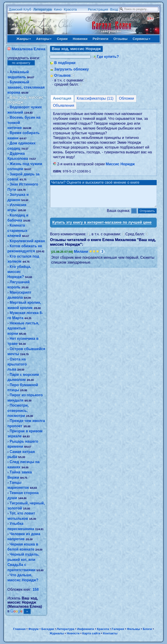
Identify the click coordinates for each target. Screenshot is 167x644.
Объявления (64, 105)
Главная (19, 629)
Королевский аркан (27, 241)
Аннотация (62, 98)
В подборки (65, 63)
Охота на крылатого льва (17, 364)
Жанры (24, 39)
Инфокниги (86, 629)
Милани (81, 256)
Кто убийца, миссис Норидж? (19, 272)
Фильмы (133, 629)
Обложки (126, 98)
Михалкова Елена (29, 49)
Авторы (44, 39)
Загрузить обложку (71, 69)
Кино (58, 9)
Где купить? (108, 57)
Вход (114, 9)
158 (36, 589)
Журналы (57, 633)
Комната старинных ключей (17, 231)
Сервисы (142, 39)
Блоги (148, 629)
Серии (62, 39)
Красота (70, 9)
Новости (73, 633)
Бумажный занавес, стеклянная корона (26, 87)
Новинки (80, 39)
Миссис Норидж (120, 164)
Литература (43, 9)
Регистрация (98, 9)
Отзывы (121, 39)
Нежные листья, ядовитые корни (23, 328)
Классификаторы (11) (95, 98)
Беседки (48, 629)
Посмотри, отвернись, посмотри (18, 411)
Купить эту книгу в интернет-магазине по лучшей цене (102, 226)
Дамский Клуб (20, 9)
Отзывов (62, 75)
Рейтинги (100, 39)
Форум (34, 629)
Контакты (110, 633)
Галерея (118, 629)
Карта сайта (91, 633)
